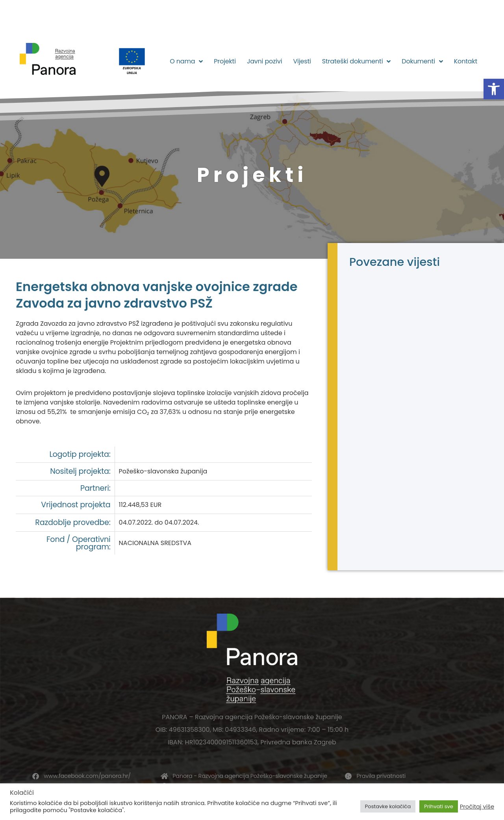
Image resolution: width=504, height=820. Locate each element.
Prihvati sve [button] (439, 806)
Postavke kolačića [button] (388, 806)
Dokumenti (422, 61)
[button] (494, 89)
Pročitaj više (477, 807)
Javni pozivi (265, 61)
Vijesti (302, 61)
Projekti (225, 61)
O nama (186, 61)
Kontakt (466, 61)
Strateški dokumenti (357, 61)
